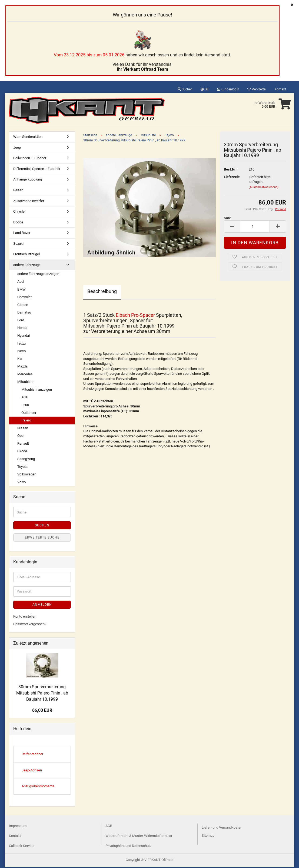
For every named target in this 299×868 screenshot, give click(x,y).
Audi (21, 283)
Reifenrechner (32, 755)
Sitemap (208, 837)
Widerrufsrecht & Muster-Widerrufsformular (139, 837)
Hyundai (24, 337)
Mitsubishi (25, 383)
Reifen (18, 191)
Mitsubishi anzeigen (37, 391)
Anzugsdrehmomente (38, 787)
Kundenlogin (228, 89)
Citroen (23, 306)
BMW (21, 290)
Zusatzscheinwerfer (29, 202)
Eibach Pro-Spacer (135, 316)
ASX (25, 398)
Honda (22, 329)
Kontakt (280, 89)
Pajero (26, 421)
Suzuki (18, 245)
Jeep (17, 149)
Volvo (21, 483)
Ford (21, 321)
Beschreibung (102, 292)
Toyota (22, 468)
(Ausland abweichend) (264, 188)
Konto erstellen (25, 617)
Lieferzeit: (232, 178)
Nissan (23, 429)
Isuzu (21, 344)
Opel (21, 437)
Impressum (18, 827)
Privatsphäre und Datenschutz (128, 847)
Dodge (18, 223)
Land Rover (22, 234)
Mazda (22, 367)
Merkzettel (257, 89)
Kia (20, 360)
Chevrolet (24, 298)
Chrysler (19, 212)
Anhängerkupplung (28, 180)
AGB (109, 827)
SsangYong (26, 460)
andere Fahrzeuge (27, 266)
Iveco (21, 352)
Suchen (185, 89)
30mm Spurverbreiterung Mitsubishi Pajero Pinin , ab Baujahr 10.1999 (42, 694)
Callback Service (22, 847)
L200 (25, 406)
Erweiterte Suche (42, 539)
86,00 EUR (42, 711)
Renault (23, 445)
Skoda (22, 452)
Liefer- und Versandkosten (222, 828)
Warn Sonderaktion (28, 138)
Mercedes (25, 375)
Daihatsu (24, 313)
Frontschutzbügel (26, 255)
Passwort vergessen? (30, 625)
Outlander (29, 414)
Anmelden (42, 606)
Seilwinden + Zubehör (30, 159)
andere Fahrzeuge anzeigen (38, 275)
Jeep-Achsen (32, 771)
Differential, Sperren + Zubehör (37, 170)
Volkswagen (27, 475)
